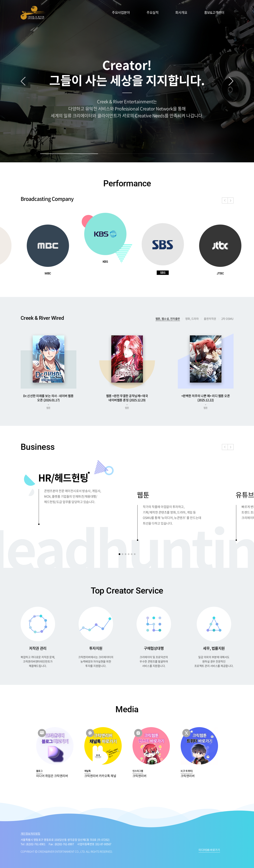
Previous (23, 81)
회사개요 (181, 12)
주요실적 (152, 12)
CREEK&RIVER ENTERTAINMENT (33, 13)
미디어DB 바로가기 (209, 850)
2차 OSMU (227, 319)
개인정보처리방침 (30, 834)
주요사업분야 (121, 12)
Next (231, 81)
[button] (231, 200)
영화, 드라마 (192, 319)
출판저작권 (210, 319)
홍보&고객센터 (214, 12)
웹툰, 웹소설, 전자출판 (168, 319)
